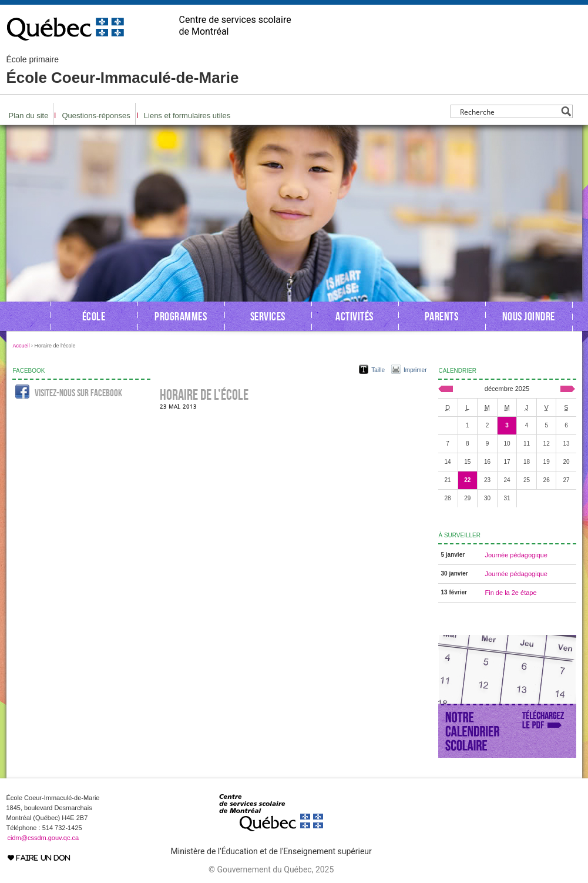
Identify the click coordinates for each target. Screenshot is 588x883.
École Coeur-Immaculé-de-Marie (123, 71)
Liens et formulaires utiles (187, 116)
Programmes (181, 316)
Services (268, 316)
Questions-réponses (96, 116)
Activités (355, 316)
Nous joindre (529, 316)
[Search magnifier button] (566, 111)
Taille (378, 370)
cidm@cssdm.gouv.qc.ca (43, 838)
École (94, 316)
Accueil (21, 346)
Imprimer (415, 370)
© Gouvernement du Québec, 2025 (271, 869)
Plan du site (29, 116)
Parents (442, 316)
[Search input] (508, 111)
